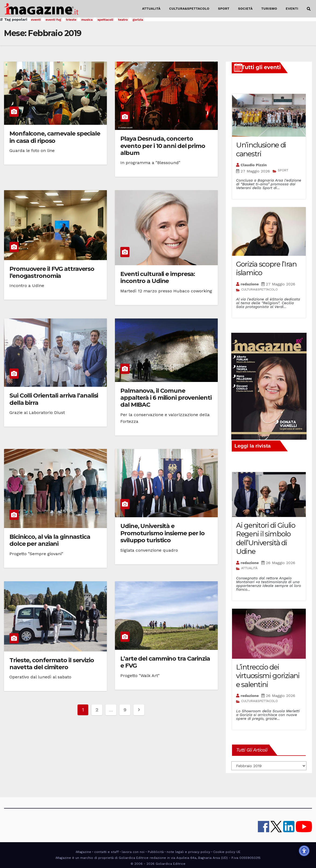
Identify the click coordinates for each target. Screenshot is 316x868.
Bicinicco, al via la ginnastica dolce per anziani (50, 540)
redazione (250, 284)
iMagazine (83, 852)
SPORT (224, 9)
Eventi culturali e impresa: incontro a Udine (158, 277)
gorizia (138, 20)
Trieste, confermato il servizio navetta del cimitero (52, 664)
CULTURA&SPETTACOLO (189, 9)
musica (87, 20)
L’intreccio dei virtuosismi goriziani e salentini (268, 676)
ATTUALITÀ (151, 9)
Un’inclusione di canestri (261, 149)
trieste (71, 20)
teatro (123, 20)
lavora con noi (133, 852)
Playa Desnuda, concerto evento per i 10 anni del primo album (163, 146)
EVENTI (292, 9)
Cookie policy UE (227, 852)
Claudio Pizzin (254, 165)
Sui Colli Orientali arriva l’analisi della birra (54, 399)
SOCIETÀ (245, 9)
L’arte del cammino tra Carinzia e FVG (165, 662)
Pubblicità (156, 852)
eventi (36, 20)
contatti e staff (106, 852)
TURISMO (269, 9)
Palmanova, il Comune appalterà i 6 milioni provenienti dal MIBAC (166, 398)
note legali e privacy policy (188, 852)
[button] (309, 9)
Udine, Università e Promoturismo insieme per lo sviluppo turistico (162, 533)
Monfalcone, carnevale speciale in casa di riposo (55, 137)
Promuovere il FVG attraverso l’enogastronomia (52, 272)
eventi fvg (53, 20)
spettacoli (105, 20)
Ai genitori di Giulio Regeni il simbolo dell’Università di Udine (266, 538)
